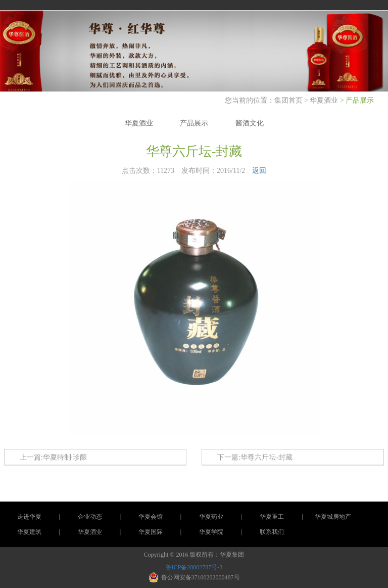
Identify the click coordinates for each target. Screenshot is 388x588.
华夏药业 (211, 517)
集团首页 (289, 100)
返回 (259, 171)
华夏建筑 (29, 532)
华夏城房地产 (333, 517)
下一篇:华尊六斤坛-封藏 (255, 457)
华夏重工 (272, 517)
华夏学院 (211, 532)
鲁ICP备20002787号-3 (194, 567)
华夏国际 (151, 532)
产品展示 (194, 123)
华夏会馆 (151, 517)
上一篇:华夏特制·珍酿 (53, 457)
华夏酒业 (324, 100)
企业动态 (90, 517)
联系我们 (272, 532)
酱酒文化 (250, 123)
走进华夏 (29, 517)
